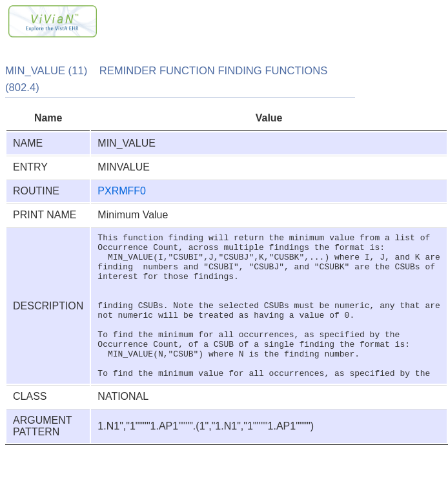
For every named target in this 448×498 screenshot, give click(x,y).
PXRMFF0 (122, 191)
